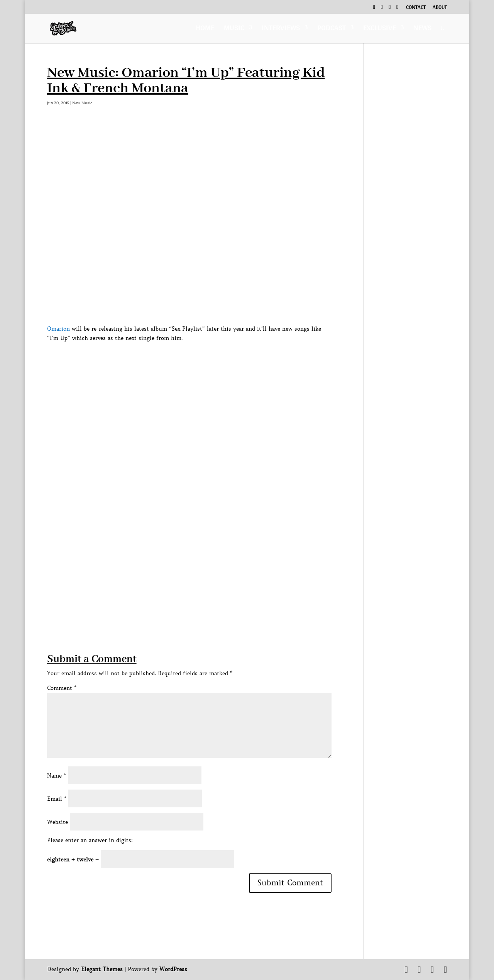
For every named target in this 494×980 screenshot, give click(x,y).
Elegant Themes (102, 969)
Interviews (281, 30)
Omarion (58, 329)
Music (234, 30)
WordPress (173, 969)
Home (205, 30)
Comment (62, 688)
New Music (82, 103)
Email (57, 799)
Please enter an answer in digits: (90, 840)
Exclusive (380, 30)
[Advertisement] (188, 598)
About (440, 8)
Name (57, 776)
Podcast (332, 30)
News (422, 30)
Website (58, 822)
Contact (416, 8)
